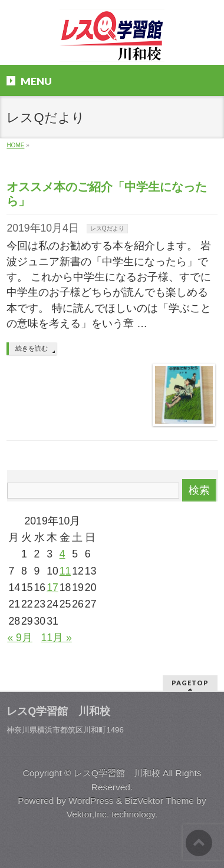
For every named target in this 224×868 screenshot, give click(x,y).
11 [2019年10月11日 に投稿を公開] (65, 571)
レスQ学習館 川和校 (117, 773)
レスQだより (107, 228)
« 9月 (19, 638)
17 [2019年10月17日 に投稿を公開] (52, 588)
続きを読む (32, 348)
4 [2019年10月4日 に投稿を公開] (62, 554)
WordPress (91, 801)
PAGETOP (190, 683)
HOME (15, 145)
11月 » (57, 638)
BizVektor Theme (159, 801)
